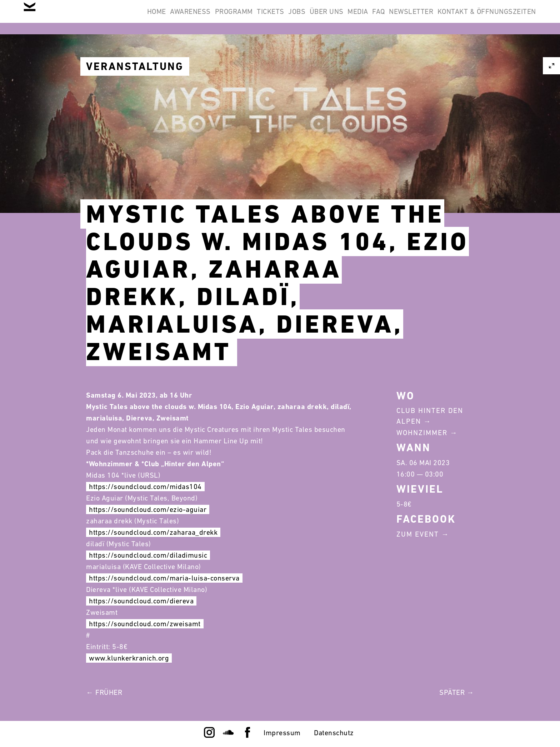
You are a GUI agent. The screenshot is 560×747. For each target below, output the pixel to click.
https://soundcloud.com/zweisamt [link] (145, 624)
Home (69, 17)
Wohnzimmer (422, 433)
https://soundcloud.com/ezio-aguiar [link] (148, 509)
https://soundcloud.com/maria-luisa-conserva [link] (164, 578)
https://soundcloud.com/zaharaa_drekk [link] (153, 532)
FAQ (356, 17)
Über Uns (285, 17)
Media (326, 17)
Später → (457, 692)
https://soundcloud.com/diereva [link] (141, 601)
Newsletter (397, 17)
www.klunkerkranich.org (129, 658)
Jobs (246, 17)
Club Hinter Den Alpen (430, 416)
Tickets (211, 17)
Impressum (282, 733)
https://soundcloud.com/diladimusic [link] (148, 555)
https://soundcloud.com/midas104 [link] (145, 487)
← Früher (104, 692)
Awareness (112, 17)
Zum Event (418, 534)
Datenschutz (334, 733)
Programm (164, 17)
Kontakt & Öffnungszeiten (482, 17)
